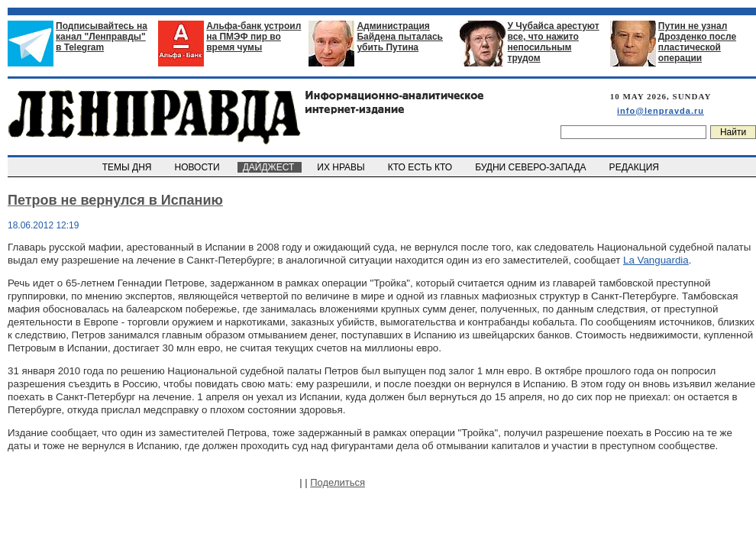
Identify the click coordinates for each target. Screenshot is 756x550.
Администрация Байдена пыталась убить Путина (400, 37)
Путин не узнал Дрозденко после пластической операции (697, 42)
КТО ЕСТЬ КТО (421, 167)
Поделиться (338, 482)
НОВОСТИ (199, 167)
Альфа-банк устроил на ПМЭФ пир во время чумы (254, 37)
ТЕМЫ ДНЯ (128, 167)
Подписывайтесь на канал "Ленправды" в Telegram (102, 37)
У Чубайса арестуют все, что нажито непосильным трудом (554, 42)
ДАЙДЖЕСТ (270, 167)
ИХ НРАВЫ (342, 167)
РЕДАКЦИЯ (635, 167)
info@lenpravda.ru (661, 111)
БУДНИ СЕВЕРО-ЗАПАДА (531, 167)
